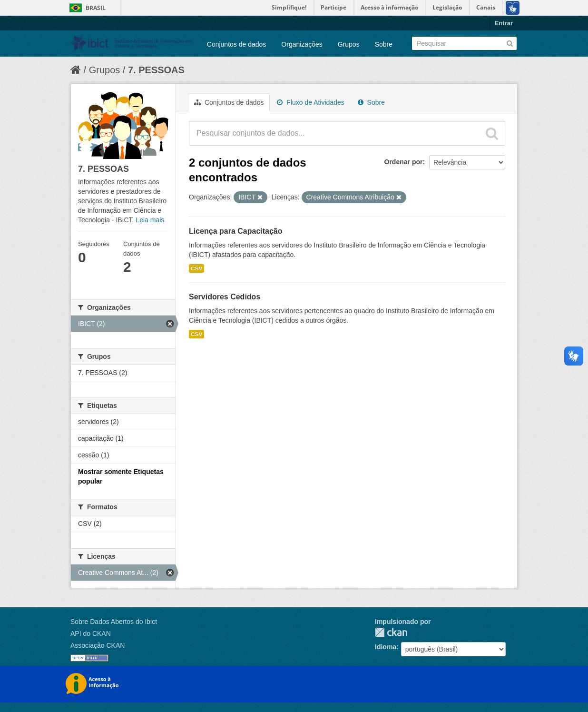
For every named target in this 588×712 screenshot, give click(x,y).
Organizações (302, 44)
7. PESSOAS (156, 70)
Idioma (386, 647)
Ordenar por (404, 162)
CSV (196, 268)
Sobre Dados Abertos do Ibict (114, 622)
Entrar (504, 23)
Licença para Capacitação (236, 231)
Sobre (384, 44)
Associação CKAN (98, 645)
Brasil (96, 8)
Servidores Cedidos (225, 297)
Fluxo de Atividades (310, 102)
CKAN (391, 632)
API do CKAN (91, 633)
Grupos (349, 44)
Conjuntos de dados (237, 44)
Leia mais (150, 220)
